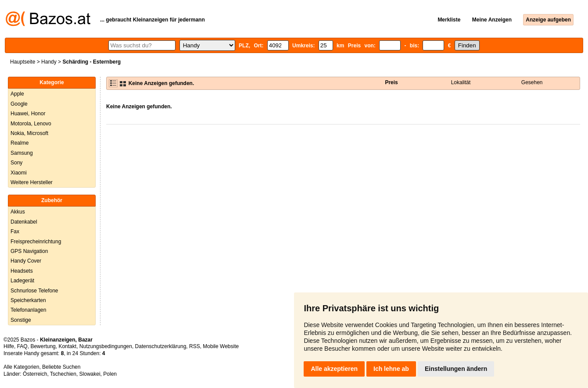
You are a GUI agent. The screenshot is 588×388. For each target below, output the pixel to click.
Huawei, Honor (28, 114)
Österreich (35, 374)
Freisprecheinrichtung (36, 242)
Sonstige (21, 320)
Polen (110, 374)
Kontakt (67, 346)
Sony (16, 163)
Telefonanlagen (28, 310)
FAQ (22, 346)
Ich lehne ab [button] (391, 369)
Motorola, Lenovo (31, 124)
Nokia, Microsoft (29, 133)
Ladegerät (22, 281)
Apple (17, 94)
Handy (49, 62)
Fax (15, 231)
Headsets (22, 271)
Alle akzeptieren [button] (334, 369)
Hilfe (9, 346)
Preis (391, 82)
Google (19, 104)
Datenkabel (24, 222)
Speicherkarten (28, 300)
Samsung (22, 153)
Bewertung (43, 346)
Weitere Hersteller (32, 182)
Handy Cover (26, 261)
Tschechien (63, 374)
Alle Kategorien (21, 367)
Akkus (18, 212)
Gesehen (532, 82)
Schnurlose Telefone (34, 291)
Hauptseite (23, 62)
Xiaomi (19, 173)
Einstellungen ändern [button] (456, 369)
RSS (195, 346)
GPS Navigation (29, 251)
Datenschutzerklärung (161, 346)
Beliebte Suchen (61, 367)
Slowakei (90, 374)
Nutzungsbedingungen (106, 346)
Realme (20, 143)
